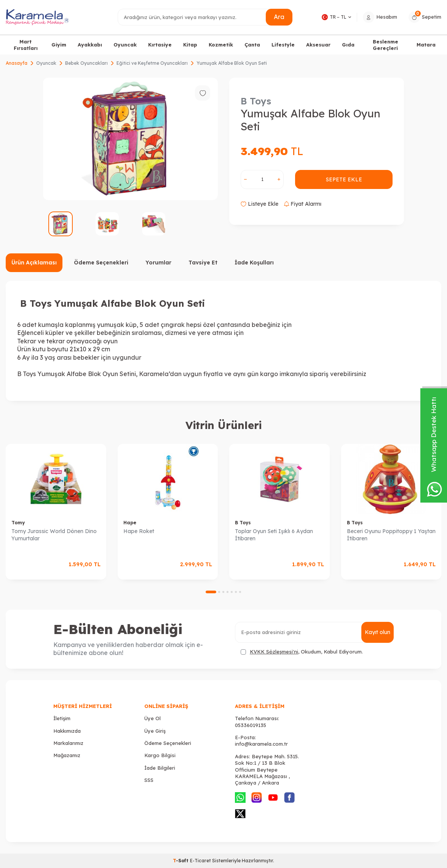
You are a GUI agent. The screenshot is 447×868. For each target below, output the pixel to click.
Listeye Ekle (259, 204)
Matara (426, 45)
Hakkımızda (67, 731)
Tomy (18, 523)
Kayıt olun (378, 632)
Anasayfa (17, 63)
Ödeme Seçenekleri (101, 263)
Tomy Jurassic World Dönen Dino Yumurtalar (54, 535)
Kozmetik (221, 45)
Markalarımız (68, 743)
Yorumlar (158, 263)
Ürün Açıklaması (34, 263)
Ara (279, 17)
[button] (211, 592)
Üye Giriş (155, 731)
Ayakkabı (90, 45)
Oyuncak (125, 45)
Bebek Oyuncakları (86, 63)
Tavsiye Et (203, 263)
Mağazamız (67, 755)
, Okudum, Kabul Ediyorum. (302, 652)
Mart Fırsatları (26, 45)
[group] (130, 139)
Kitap (190, 45)
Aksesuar (318, 45)
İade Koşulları (254, 263)
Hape (130, 523)
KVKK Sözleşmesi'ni (274, 652)
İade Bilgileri (160, 768)
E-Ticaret (200, 861)
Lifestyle (283, 45)
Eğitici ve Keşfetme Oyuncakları (152, 63)
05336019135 (251, 725)
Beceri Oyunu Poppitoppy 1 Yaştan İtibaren (391, 535)
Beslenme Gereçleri (386, 45)
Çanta (252, 45)
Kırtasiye (160, 45)
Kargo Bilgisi (160, 755)
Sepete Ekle (344, 179)
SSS (149, 780)
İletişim (62, 718)
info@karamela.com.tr (261, 744)
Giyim (59, 45)
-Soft (181, 861)
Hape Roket (139, 531)
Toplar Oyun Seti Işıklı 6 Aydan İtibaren (274, 535)
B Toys (256, 101)
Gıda (348, 45)
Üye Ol (152, 718)
